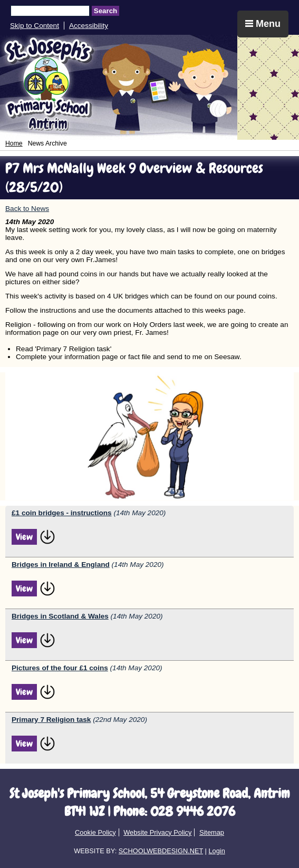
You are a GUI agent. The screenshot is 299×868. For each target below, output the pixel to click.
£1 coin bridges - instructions (62, 513)
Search (105, 11)
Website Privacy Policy (157, 832)
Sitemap (212, 832)
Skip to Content (35, 26)
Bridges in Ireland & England (61, 565)
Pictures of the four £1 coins (60, 668)
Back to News (27, 209)
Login (216, 851)
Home (14, 143)
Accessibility (89, 26)
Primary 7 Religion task (51, 720)
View (24, 537)
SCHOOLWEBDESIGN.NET (161, 851)
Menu (263, 24)
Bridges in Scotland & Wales (60, 616)
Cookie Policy (95, 832)
